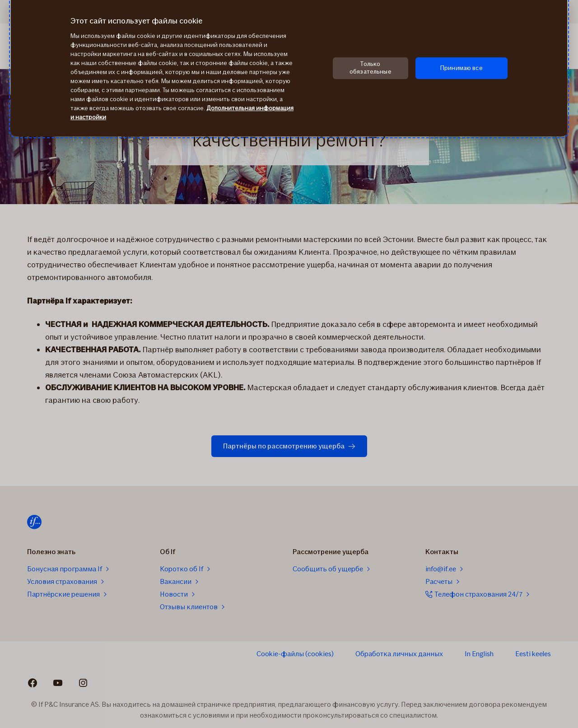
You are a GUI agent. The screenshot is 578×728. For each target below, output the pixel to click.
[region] (289, 68)
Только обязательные (371, 68)
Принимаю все (461, 68)
